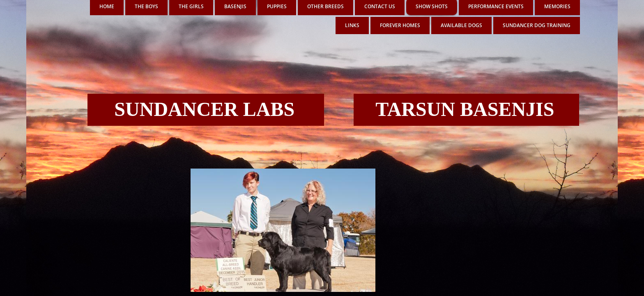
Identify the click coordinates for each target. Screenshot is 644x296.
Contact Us (380, 6)
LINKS (352, 25)
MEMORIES (557, 6)
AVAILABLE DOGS (461, 25)
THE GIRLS (191, 6)
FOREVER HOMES (400, 25)
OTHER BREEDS (325, 6)
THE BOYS (146, 6)
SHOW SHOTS (432, 6)
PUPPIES (277, 6)
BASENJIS (235, 6)
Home (107, 6)
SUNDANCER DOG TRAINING (537, 25)
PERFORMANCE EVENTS (496, 6)
